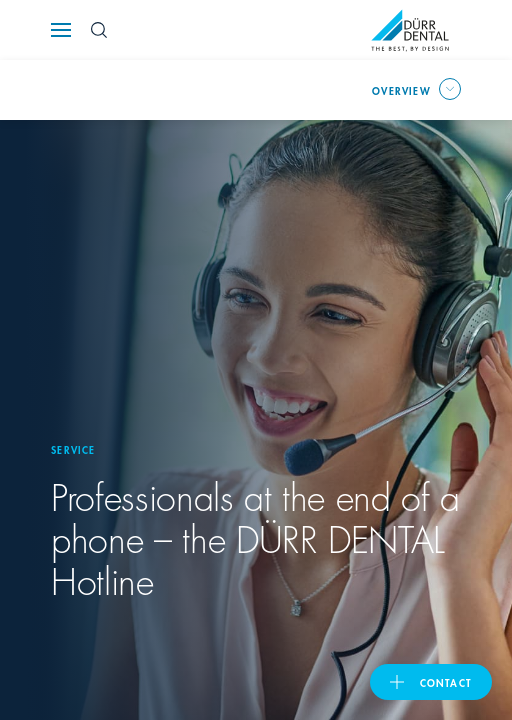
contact (446, 682)
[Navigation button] (61, 30)
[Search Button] (99, 30)
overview (401, 90)
